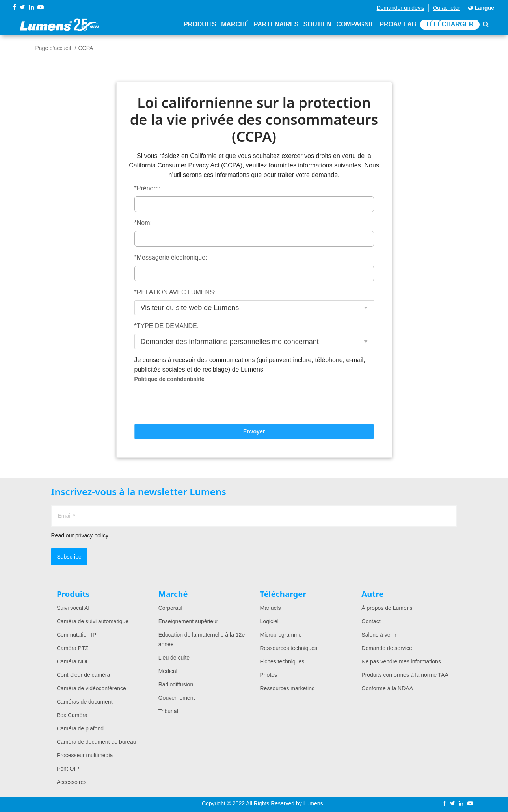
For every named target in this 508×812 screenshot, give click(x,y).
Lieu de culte (174, 658)
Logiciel (269, 621)
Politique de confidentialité (169, 379)
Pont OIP (68, 769)
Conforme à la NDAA (387, 688)
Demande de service (387, 648)
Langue (481, 8)
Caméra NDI (72, 661)
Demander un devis (401, 8)
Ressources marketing (287, 688)
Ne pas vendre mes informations (401, 661)
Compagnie (355, 25)
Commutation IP (76, 635)
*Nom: (143, 223)
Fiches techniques (282, 661)
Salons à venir (379, 635)
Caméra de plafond (80, 728)
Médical (168, 671)
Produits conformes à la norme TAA (405, 675)
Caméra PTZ (73, 648)
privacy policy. (92, 535)
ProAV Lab (398, 25)
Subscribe (69, 557)
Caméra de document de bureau (97, 742)
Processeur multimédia (85, 755)
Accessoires (72, 782)
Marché (235, 25)
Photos (269, 675)
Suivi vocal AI (73, 608)
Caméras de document (85, 702)
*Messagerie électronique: (171, 257)
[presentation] (254, 405)
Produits (200, 25)
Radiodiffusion (176, 684)
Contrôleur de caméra (83, 675)
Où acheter (446, 8)
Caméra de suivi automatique (93, 621)
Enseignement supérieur (188, 621)
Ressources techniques (289, 648)
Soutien (317, 25)
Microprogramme (281, 635)
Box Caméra (72, 715)
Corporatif (170, 608)
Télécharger (450, 25)
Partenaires (276, 25)
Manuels (271, 608)
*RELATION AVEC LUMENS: (175, 292)
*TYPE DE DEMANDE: (167, 326)
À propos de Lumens (387, 608)
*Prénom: (148, 188)
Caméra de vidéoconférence (91, 688)
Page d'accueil (53, 48)
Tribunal (168, 711)
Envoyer (254, 431)
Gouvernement (177, 698)
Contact (371, 621)
